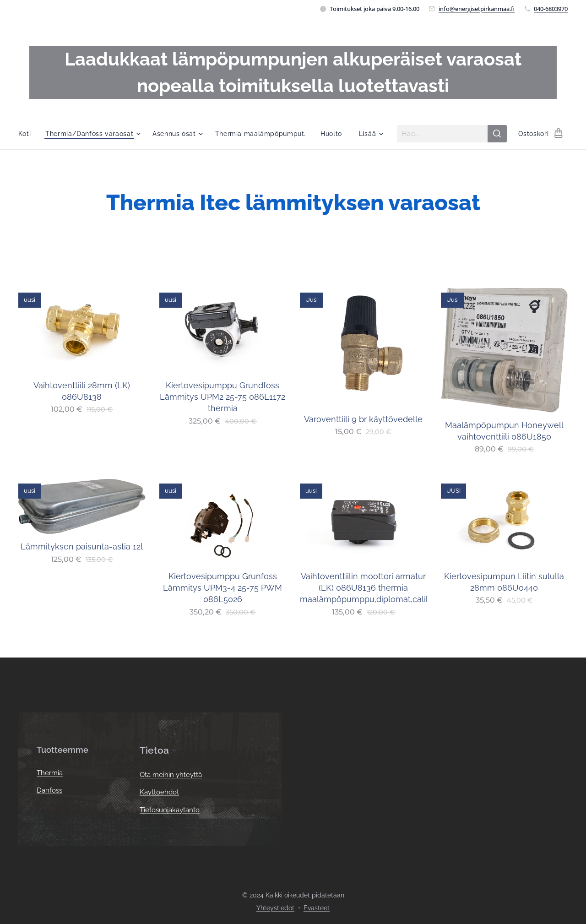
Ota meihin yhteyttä (171, 775)
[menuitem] (27, 134)
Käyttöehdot (159, 793)
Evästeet (317, 908)
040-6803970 (551, 9)
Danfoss (49, 791)
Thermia (50, 773)
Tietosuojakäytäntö (170, 810)
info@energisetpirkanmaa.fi (477, 9)
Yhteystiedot (275, 908)
